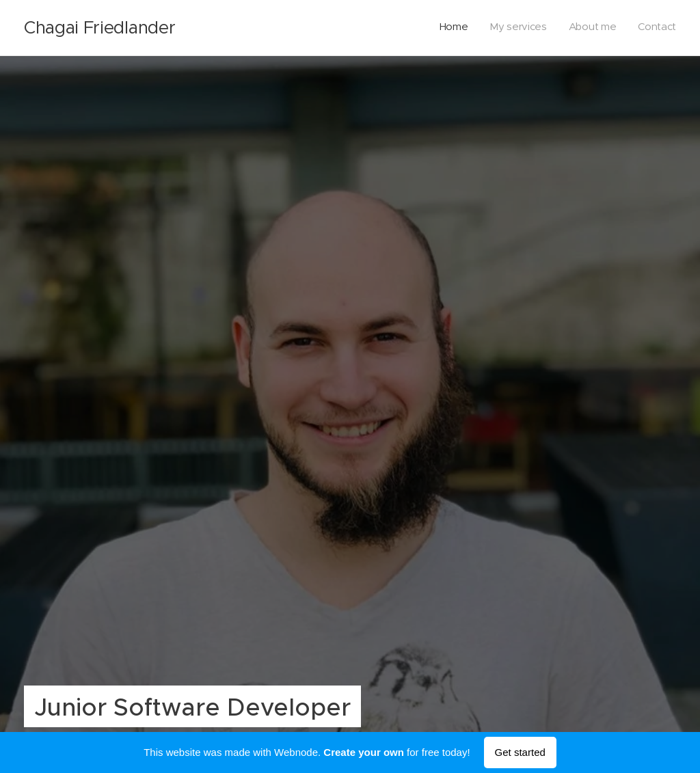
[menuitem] (614, 28)
